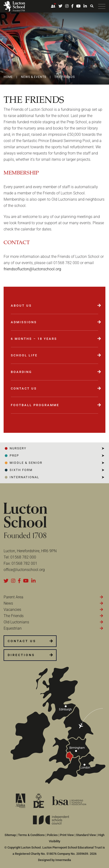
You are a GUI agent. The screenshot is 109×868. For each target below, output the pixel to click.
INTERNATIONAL (24, 477)
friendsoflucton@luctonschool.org (32, 269)
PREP (14, 456)
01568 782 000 (23, 557)
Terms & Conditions (31, 835)
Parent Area (13, 597)
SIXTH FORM (21, 470)
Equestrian (13, 628)
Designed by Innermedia (54, 860)
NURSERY (18, 448)
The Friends (14, 616)
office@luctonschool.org (24, 570)
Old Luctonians (16, 622)
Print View (67, 835)
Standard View (86, 835)
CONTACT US (22, 641)
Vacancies (12, 610)
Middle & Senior (26, 463)
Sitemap (10, 835)
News (8, 603)
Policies (52, 835)
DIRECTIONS (21, 655)
